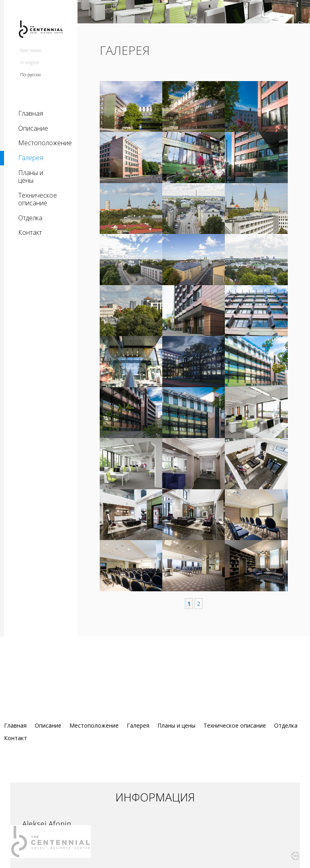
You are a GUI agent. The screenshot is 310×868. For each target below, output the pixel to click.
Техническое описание (38, 199)
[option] (194, 22)
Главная (31, 113)
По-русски (30, 74)
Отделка (30, 218)
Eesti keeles (31, 50)
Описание (33, 128)
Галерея (31, 158)
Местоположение (41, 143)
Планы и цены (31, 177)
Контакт (30, 232)
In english (30, 62)
